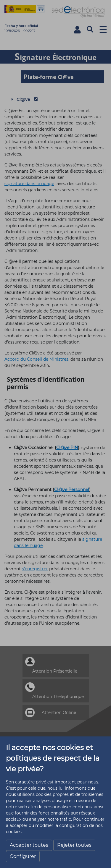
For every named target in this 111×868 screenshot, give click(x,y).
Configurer (23, 856)
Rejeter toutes (74, 845)
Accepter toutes (29, 845)
